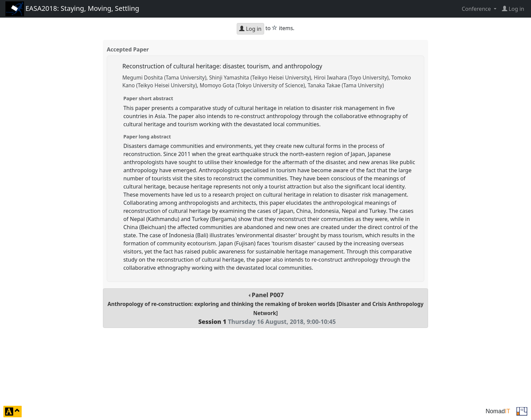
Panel (266, 308)
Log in (250, 29)
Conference (477, 9)
